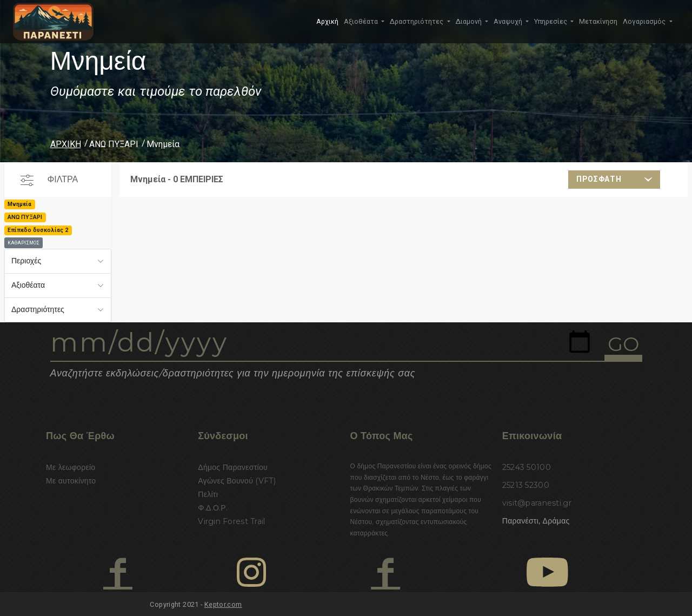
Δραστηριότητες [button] (417, 21)
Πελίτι (208, 494)
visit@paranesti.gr (537, 503)
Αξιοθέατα (28, 285)
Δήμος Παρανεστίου (233, 467)
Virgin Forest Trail (231, 521)
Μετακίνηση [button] (598, 21)
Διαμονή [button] (470, 21)
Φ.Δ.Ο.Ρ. (213, 508)
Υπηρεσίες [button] (551, 21)
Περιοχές (26, 261)
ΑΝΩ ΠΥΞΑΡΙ (114, 144)
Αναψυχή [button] (509, 21)
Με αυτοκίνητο (71, 481)
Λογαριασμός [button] (645, 21)
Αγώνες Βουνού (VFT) (237, 481)
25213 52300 (526, 485)
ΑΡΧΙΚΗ (66, 144)
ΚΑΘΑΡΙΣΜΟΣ (24, 243)
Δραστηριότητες (38, 309)
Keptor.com (223, 604)
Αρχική (327, 21)
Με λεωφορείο (71, 467)
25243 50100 (527, 467)
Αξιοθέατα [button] (362, 21)
